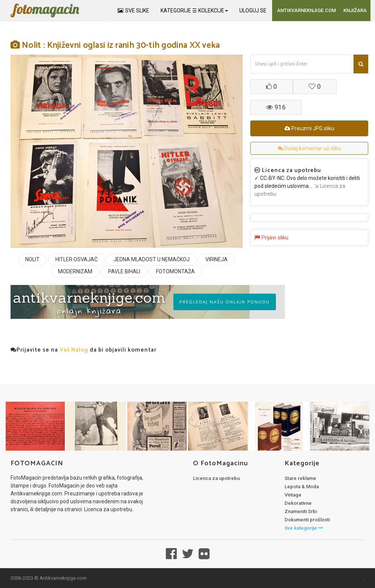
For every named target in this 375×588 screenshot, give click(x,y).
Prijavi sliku (271, 238)
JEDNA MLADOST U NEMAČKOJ (152, 259)
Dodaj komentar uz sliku (309, 148)
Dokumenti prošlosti (307, 520)
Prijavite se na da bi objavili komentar (83, 350)
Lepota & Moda (302, 487)
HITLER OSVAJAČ (77, 259)
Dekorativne (298, 503)
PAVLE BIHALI (124, 271)
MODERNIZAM (75, 271)
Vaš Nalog (74, 350)
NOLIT (32, 259)
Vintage (293, 495)
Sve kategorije (304, 528)
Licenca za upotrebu (216, 478)
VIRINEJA (217, 259)
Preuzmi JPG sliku (309, 128)
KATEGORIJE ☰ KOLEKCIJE (194, 11)
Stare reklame (300, 478)
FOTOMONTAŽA (175, 271)
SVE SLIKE (133, 11)
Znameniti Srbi (301, 511)
